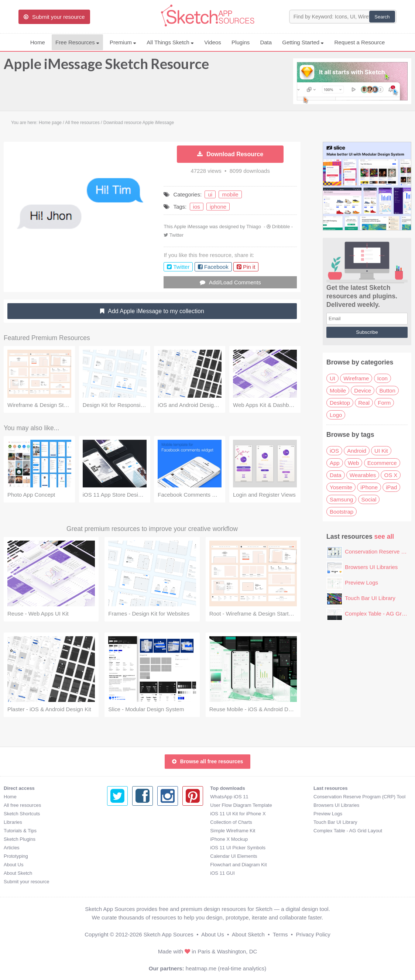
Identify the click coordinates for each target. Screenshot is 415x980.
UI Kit (381, 451)
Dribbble (281, 227)
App (335, 463)
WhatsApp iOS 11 (126, 797)
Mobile (338, 390)
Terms (280, 934)
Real (364, 403)
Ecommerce (382, 463)
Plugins (241, 42)
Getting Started (303, 42)
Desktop (340, 403)
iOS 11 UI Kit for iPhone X (135, 814)
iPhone (369, 487)
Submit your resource (27, 882)
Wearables (363, 475)
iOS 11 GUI (119, 873)
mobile (230, 194)
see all (384, 537)
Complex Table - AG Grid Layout (244, 831)
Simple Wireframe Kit (130, 831)
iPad (391, 487)
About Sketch (18, 873)
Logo (336, 415)
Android (357, 451)
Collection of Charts (128, 822)
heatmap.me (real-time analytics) (226, 968)
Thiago (254, 227)
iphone (218, 207)
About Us (13, 865)
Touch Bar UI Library (370, 598)
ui (210, 194)
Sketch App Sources (169, 934)
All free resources (22, 805)
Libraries (13, 822)
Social (369, 499)
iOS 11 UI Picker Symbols (135, 848)
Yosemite (341, 487)
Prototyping (16, 856)
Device (363, 390)
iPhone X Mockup (126, 839)
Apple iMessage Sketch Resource (106, 67)
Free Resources (77, 42)
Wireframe (356, 378)
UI (332, 378)
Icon (383, 378)
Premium (123, 42)
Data (266, 42)
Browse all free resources (207, 761)
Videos (213, 42)
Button (387, 390)
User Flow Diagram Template (138, 805)
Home (38, 42)
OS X (391, 475)
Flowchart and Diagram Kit (135, 865)
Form (384, 403)
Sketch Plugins (20, 839)
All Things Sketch (170, 42)
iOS (334, 451)
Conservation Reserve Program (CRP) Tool (256, 797)
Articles (12, 848)
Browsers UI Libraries (371, 567)
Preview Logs (361, 582)
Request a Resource (360, 42)
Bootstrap (342, 512)
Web (354, 463)
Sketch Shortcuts (22, 814)
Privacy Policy (313, 934)
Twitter (176, 235)
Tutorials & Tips (20, 831)
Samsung (341, 499)
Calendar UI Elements (131, 856)
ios (197, 207)
